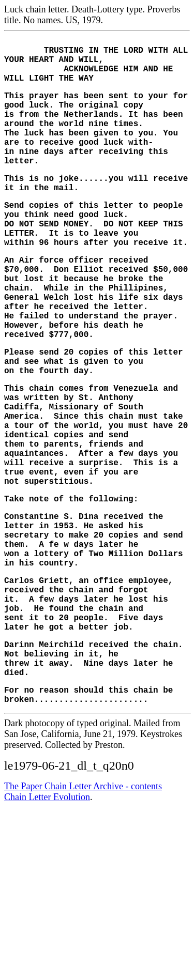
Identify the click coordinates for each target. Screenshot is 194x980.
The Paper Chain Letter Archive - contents (83, 912)
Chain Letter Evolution (47, 923)
